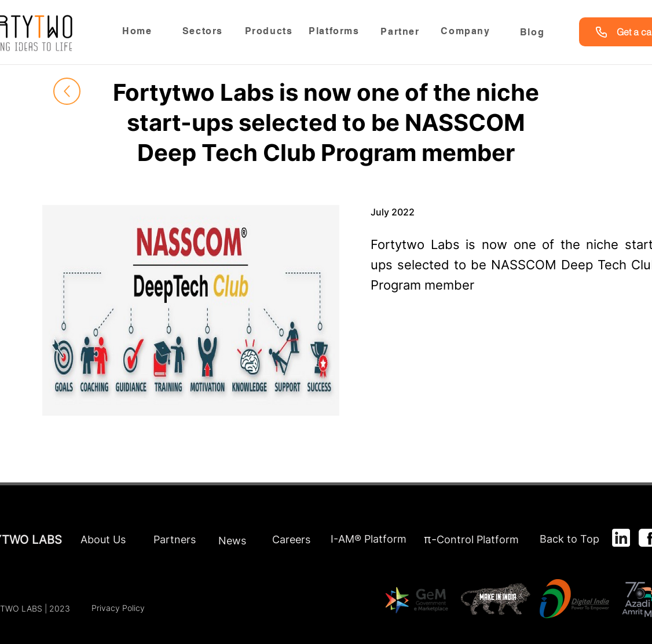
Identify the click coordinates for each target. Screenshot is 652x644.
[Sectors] (204, 31)
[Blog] (533, 32)
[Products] (270, 31)
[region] (204, 34)
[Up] (67, 91)
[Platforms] (335, 31)
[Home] (138, 31)
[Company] (467, 31)
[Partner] (401, 32)
